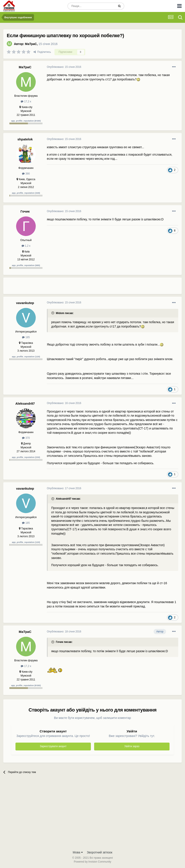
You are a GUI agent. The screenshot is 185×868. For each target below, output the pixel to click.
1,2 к (26, 246)
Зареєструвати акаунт (53, 746)
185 (26, 337)
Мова (78, 852)
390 (26, 174)
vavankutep (25, 303)
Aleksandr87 (25, 403)
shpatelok (25, 139)
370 (26, 438)
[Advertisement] (98, 288)
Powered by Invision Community (92, 862)
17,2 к (26, 101)
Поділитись (42, 52)
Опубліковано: (64, 67)
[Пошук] (91, 6)
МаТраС (31, 44)
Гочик (25, 211)
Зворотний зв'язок (100, 852)
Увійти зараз (132, 746)
